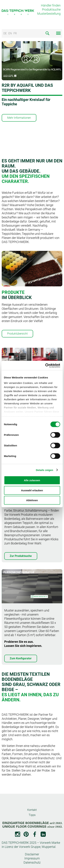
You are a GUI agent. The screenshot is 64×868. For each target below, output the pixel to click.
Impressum (32, 858)
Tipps (32, 815)
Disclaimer (32, 854)
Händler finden (51, 5)
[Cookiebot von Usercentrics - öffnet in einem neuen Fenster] (46, 365)
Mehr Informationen (19, 118)
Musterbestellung (49, 14)
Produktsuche (51, 9)
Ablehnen (32, 500)
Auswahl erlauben (32, 490)
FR (15, 33)
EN (10, 33)
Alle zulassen (32, 480)
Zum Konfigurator (21, 658)
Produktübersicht (17, 334)
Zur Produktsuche (21, 556)
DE (5, 33)
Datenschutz (32, 862)
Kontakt (32, 810)
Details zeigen (44, 470)
